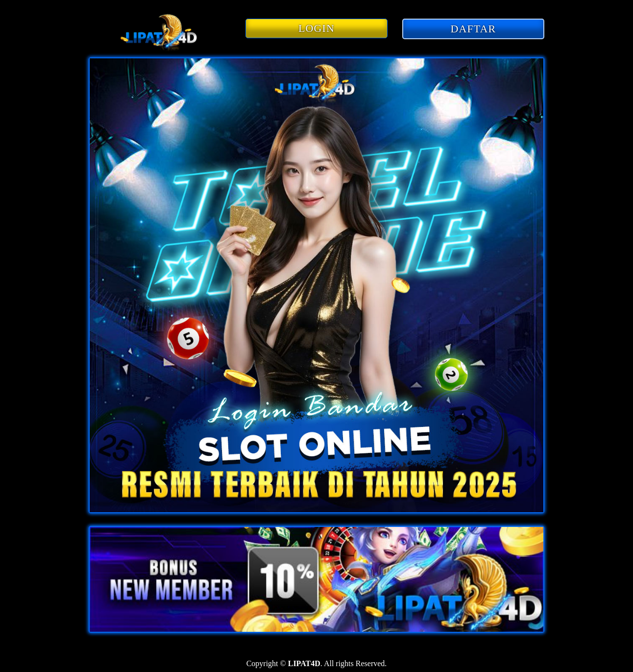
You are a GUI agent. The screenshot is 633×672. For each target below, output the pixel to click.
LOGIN (316, 28)
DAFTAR (474, 29)
